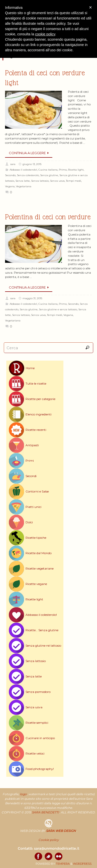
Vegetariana (24, 186)
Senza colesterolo (28, 175)
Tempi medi (74, 181)
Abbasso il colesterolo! (23, 170)
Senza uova (57, 181)
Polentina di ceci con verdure (48, 217)
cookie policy (45, 34)
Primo (63, 170)
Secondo (10, 175)
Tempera (63, 864)
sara (13, 164)
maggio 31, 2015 (32, 298)
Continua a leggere (30, 153)
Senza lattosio (40, 181)
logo (23, 794)
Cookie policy (49, 840)
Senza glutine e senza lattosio (58, 309)
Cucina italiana (48, 170)
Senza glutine (49, 175)
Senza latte (23, 181)
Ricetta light (76, 170)
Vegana (10, 186)
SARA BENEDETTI (45, 812)
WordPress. (82, 864)
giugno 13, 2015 (32, 164)
